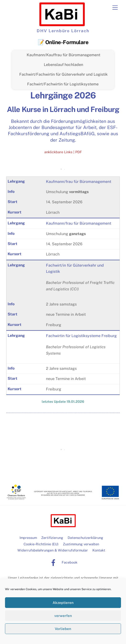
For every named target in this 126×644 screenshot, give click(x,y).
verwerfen (63, 616)
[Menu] (115, 8)
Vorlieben (63, 629)
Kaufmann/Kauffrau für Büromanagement (63, 55)
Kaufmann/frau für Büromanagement (79, 182)
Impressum (28, 538)
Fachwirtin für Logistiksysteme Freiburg (81, 336)
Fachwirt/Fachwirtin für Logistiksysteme (63, 84)
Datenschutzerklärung (85, 538)
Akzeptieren (63, 603)
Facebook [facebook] (63, 562)
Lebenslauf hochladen (63, 65)
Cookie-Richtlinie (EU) (41, 544)
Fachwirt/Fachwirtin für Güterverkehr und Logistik (63, 74)
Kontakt (99, 550)
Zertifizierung (52, 538)
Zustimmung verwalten (81, 544)
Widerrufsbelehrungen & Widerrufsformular (53, 550)
